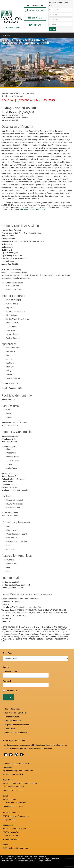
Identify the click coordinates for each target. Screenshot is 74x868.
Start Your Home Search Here (16, 713)
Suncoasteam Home (12, 709)
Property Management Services (17, 725)
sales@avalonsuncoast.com (22, 771)
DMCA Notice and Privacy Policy (16, 848)
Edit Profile (55, 859)
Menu (6, 35)
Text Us (35, 25)
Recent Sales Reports (13, 721)
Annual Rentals (11, 729)
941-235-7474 (35, 10)
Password (7, 681)
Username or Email (11, 671)
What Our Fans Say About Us (16, 733)
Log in (47, 859)
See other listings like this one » (33, 209)
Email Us (35, 18)
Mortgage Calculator (12, 717)
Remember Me (12, 691)
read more (48, 748)
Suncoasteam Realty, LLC (28, 861)
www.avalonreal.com (11, 839)
